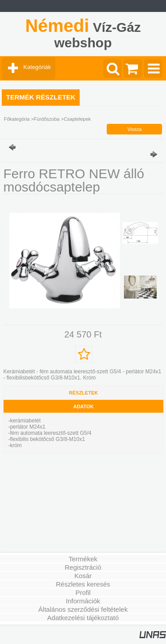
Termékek (83, 559)
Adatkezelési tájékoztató (83, 618)
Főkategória (17, 119)
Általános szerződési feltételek (83, 609)
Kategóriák (37, 67)
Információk (83, 601)
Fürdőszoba (46, 119)
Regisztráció (83, 567)
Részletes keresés (83, 584)
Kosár (83, 576)
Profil (83, 592)
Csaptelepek (77, 119)
